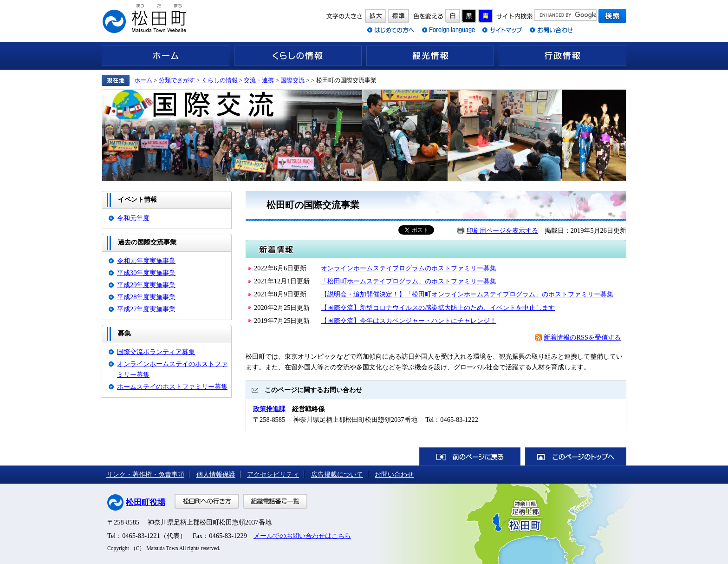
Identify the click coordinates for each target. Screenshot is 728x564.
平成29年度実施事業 (146, 285)
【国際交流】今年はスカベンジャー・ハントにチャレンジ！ (409, 321)
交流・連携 (259, 80)
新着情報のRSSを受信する (582, 337)
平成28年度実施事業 (146, 297)
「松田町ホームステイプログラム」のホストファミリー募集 (409, 281)
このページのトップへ (576, 456)
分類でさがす (177, 80)
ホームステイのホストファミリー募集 (172, 387)
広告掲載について (337, 474)
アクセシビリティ (273, 474)
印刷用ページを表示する (502, 230)
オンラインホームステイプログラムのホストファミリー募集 (409, 268)
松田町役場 (146, 502)
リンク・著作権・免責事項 (145, 474)
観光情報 (430, 56)
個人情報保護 (216, 474)
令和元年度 (133, 218)
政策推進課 (269, 409)
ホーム (166, 56)
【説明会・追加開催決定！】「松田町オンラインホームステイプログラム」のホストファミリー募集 (467, 294)
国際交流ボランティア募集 (156, 352)
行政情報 (562, 56)
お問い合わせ (394, 474)
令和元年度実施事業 (146, 261)
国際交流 (292, 80)
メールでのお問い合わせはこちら (302, 536)
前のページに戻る (470, 456)
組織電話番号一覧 (275, 501)
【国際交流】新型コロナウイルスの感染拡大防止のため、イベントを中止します (438, 308)
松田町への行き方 (207, 501)
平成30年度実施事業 (146, 273)
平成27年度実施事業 (146, 309)
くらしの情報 (298, 56)
